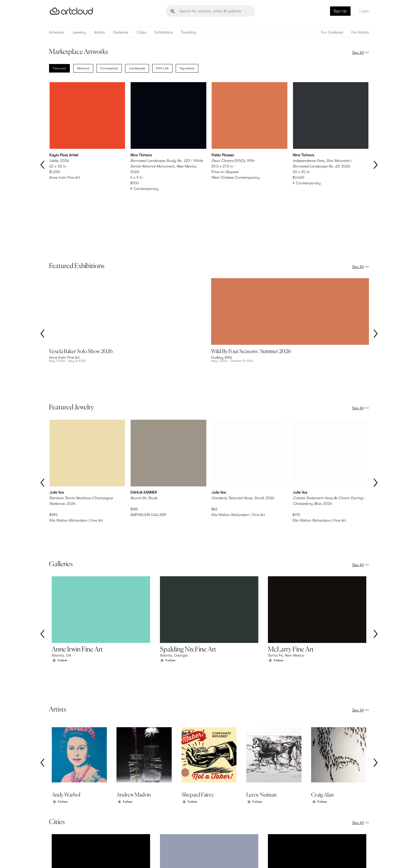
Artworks (57, 32)
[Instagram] (299, 858)
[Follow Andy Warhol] (60, 668)
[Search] (210, 11)
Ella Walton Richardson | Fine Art (76, 438)
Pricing (140, 830)
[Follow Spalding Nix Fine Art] (168, 556)
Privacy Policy (96, 858)
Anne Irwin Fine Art (65, 177)
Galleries (121, 32)
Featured (59, 68)
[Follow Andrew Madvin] (125, 668)
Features (141, 825)
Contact (305, 836)
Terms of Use (76, 858)
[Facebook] (323, 858)
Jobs (302, 830)
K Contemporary (144, 189)
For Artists (360, 32)
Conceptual (109, 68)
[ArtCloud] (71, 11)
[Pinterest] (311, 858)
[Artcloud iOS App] (345, 858)
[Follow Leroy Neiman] (255, 668)
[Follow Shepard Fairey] (190, 668)
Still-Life (162, 68)
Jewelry (79, 32)
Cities (142, 32)
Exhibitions (164, 32)
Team (303, 825)
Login (364, 11)
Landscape (137, 68)
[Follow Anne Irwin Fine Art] (59, 556)
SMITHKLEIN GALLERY (148, 432)
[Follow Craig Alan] (319, 668)
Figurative (187, 68)
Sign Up (340, 11)
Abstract (83, 68)
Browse (58, 825)
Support (141, 836)
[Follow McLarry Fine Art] (276, 556)
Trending (189, 32)
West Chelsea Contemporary (236, 177)
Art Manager (226, 836)
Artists (100, 32)
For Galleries (332, 32)
